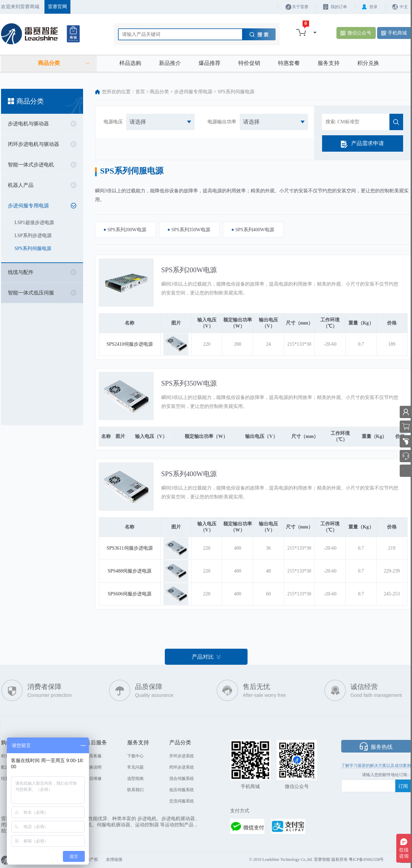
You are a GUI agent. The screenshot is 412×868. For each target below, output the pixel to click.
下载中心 (135, 756)
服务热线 (382, 747)
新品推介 (170, 63)
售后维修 (93, 779)
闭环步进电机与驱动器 (34, 144)
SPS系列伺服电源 (33, 249)
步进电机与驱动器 (28, 124)
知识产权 (90, 859)
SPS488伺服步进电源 (130, 571)
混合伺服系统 (182, 779)
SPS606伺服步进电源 (130, 594)
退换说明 (93, 767)
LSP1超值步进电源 (34, 223)
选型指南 (135, 779)
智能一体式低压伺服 (31, 293)
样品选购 (130, 63)
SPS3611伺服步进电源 (130, 548)
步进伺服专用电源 (28, 206)
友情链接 (114, 859)
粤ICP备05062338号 (366, 859)
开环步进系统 (182, 756)
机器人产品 (21, 185)
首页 (140, 92)
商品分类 (159, 92)
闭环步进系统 (182, 767)
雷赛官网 (57, 7)
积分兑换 (368, 63)
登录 (373, 7)
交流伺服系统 (182, 801)
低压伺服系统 (182, 790)
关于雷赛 (300, 7)
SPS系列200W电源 (189, 270)
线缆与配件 (21, 272)
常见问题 (135, 767)
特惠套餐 (289, 63)
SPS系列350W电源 (189, 383)
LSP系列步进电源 (33, 236)
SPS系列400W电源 (189, 474)
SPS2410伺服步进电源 (130, 344)
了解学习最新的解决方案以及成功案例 (376, 766)
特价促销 (249, 63)
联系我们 (135, 790)
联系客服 (93, 756)
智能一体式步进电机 (31, 165)
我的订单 (339, 7)
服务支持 (329, 63)
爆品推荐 (210, 63)
